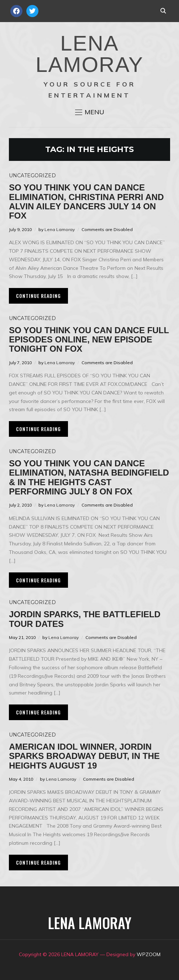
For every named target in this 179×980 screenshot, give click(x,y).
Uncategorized (32, 175)
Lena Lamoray (60, 229)
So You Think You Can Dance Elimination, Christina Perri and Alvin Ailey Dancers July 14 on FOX (86, 201)
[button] (90, 112)
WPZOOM (149, 954)
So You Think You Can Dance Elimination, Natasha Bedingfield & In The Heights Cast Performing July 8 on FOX (89, 477)
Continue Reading (38, 296)
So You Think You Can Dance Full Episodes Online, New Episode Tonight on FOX (89, 340)
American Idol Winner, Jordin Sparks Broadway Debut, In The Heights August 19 (84, 756)
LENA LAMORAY (89, 54)
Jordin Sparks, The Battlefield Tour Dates (85, 619)
